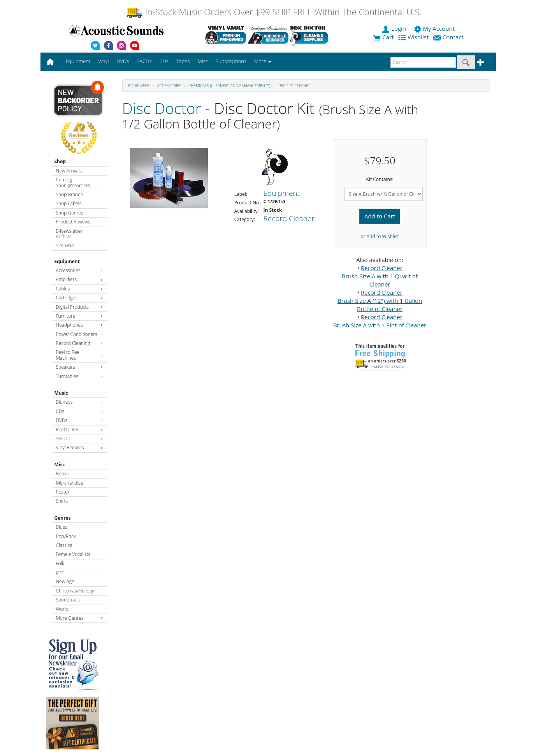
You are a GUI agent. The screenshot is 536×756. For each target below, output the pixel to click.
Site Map (65, 245)
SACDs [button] (144, 61)
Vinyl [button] (103, 61)
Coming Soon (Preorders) (74, 182)
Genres (63, 518)
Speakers (79, 367)
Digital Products (79, 307)
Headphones (79, 325)
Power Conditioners (79, 334)
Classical (65, 545)
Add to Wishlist (383, 236)
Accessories (79, 270)
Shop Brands (69, 194)
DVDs (79, 420)
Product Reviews (73, 222)
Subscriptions (231, 61)
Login (395, 28)
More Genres (79, 618)
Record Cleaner (294, 86)
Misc (60, 465)
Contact (449, 37)
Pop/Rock (66, 536)
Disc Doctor (162, 108)
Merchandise (70, 483)
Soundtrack (68, 600)
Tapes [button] (183, 61)
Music (61, 393)
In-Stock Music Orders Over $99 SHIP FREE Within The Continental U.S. (274, 12)
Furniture (79, 316)
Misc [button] (202, 61)
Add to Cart (380, 216)
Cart (383, 37)
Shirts (62, 501)
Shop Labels (69, 203)
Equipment (67, 261)
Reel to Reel (79, 430)
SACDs (79, 439)
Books (62, 474)
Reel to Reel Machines (79, 355)
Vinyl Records (79, 447)
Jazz (60, 572)
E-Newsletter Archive (69, 234)
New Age (65, 581)
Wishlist (414, 37)
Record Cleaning (79, 343)
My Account (435, 28)
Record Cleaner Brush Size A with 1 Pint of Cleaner (380, 321)
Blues (62, 527)
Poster (63, 492)
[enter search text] (423, 62)
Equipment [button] (78, 61)
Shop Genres (70, 213)
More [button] (263, 61)
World (62, 609)
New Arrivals (69, 171)
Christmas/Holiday (75, 591)
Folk (60, 563)
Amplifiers (79, 279)
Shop (60, 161)
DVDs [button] (123, 61)
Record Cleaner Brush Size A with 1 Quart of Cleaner (380, 276)
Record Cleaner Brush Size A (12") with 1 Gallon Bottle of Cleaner (380, 301)
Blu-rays (79, 402)
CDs (79, 411)
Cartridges (79, 298)
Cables (79, 289)
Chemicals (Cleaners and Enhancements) (229, 86)
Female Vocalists (73, 554)
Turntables (79, 376)
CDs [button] (164, 61)
